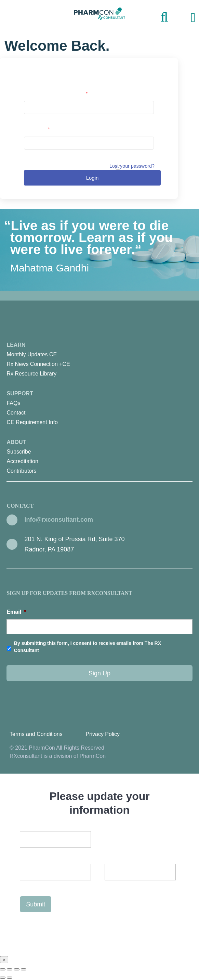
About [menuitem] (99, 457)
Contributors (21, 471)
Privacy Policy (103, 734)
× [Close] (4, 960)
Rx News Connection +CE (38, 364)
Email (16, 612)
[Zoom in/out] (24, 969)
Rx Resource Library (31, 374)
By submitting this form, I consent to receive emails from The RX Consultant (88, 647)
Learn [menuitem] (99, 360)
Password (37, 129)
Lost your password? (132, 166)
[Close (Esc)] (3, 969)
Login (92, 178)
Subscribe (19, 452)
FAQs (13, 403)
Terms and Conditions (36, 734)
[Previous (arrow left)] (3, 978)
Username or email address (56, 93)
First (98, 872)
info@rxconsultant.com (59, 520)
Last (25, 884)
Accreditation (22, 461)
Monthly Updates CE (32, 354)
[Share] (10, 969)
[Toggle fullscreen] (17, 969)
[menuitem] (99, 355)
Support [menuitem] (99, 409)
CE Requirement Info (32, 422)
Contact (16, 413)
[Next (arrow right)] (10, 978)
